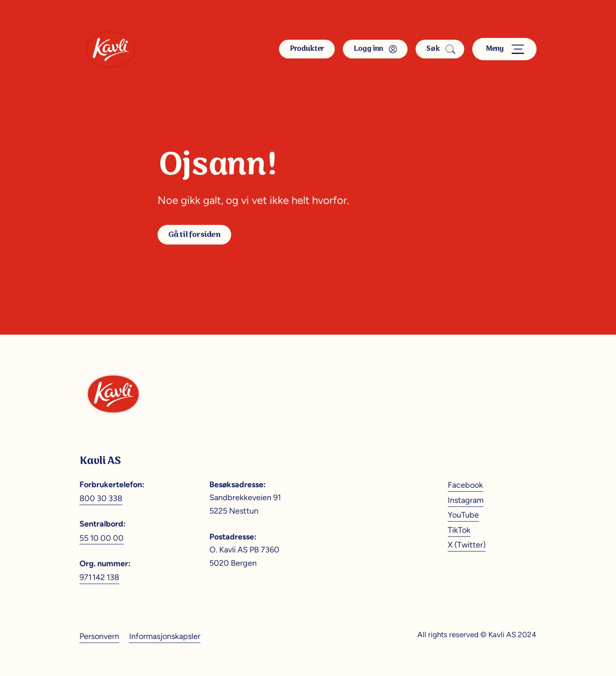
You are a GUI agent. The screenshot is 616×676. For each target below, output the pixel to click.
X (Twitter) (467, 545)
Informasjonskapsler (165, 636)
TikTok (459, 530)
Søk (440, 49)
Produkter (307, 49)
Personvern (99, 636)
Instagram (466, 500)
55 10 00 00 (102, 538)
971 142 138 (99, 577)
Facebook (465, 485)
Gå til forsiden (194, 235)
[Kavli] (110, 49)
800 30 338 (101, 498)
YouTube (463, 515)
